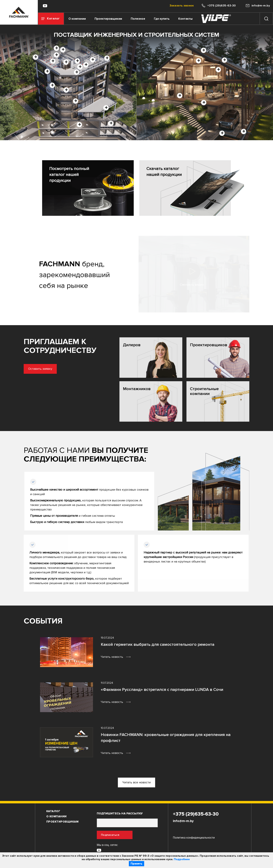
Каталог (53, 811)
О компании (77, 19)
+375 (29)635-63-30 (196, 814)
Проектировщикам (108, 19)
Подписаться (110, 835)
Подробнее (182, 859)
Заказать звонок (182, 6)
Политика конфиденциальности (194, 838)
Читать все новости (136, 782)
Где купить (162, 19)
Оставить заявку (24, 369)
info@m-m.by (183, 821)
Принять (136, 864)
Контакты (185, 19)
